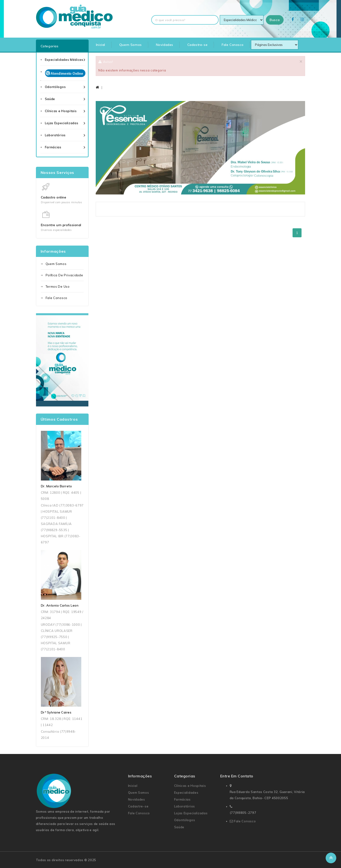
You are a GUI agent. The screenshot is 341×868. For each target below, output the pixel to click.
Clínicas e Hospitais (61, 111)
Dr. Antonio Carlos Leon (60, 605)
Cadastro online (54, 197)
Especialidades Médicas (64, 60)
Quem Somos (131, 45)
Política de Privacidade (64, 275)
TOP (331, 858)
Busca (275, 20)
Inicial (101, 45)
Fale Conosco (233, 45)
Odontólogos (55, 87)
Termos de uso (58, 286)
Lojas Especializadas (62, 123)
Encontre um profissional (61, 225)
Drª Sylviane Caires (56, 712)
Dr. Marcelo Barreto (56, 486)
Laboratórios (55, 135)
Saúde (50, 99)
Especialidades (186, 793)
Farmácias (53, 147)
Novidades (165, 45)
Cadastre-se (198, 45)
